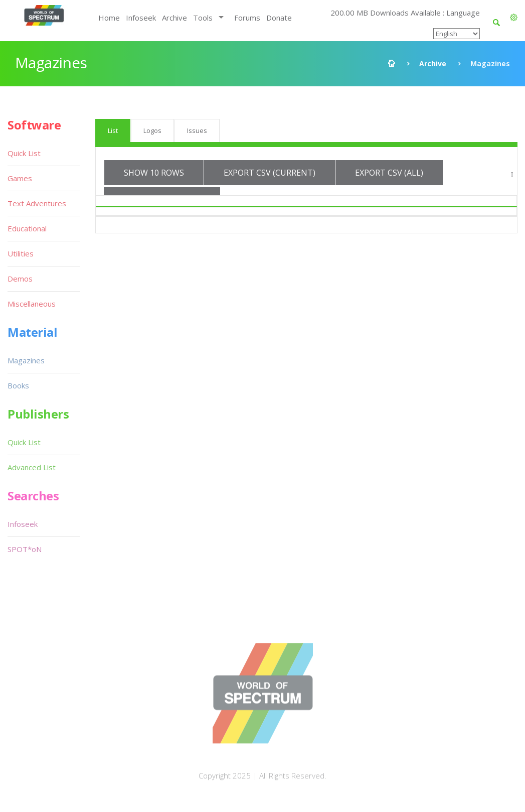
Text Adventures (37, 203)
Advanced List (32, 467)
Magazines (26, 360)
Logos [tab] (152, 130)
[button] (514, 18)
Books (18, 385)
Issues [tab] (197, 130)
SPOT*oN (25, 549)
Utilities (21, 253)
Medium (453, 206)
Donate (279, 18)
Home (109, 18)
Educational (27, 228)
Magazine (157, 206)
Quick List (24, 153)
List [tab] (113, 130)
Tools (203, 18)
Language (356, 206)
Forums (247, 18)
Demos (20, 279)
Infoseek (141, 18)
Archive (174, 18)
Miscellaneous (32, 304)
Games (20, 178)
